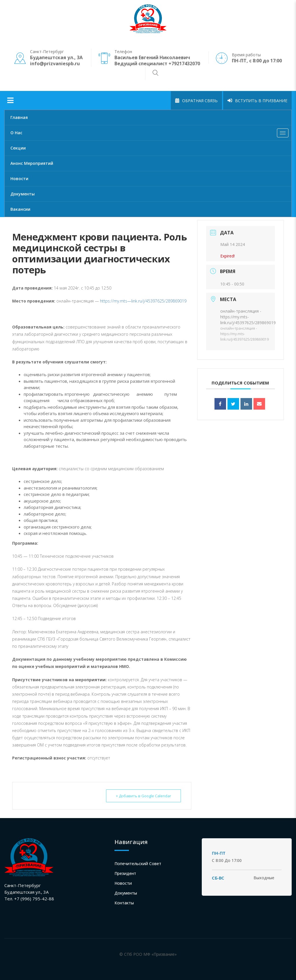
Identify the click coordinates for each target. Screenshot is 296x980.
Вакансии (20, 209)
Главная (19, 117)
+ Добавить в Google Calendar (143, 796)
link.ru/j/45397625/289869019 (159, 301)
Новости (19, 179)
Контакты (124, 903)
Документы (23, 194)
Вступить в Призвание (257, 101)
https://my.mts (114, 301)
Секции (18, 148)
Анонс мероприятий (32, 163)
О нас (151, 134)
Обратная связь (196, 101)
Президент (125, 873)
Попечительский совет (138, 864)
